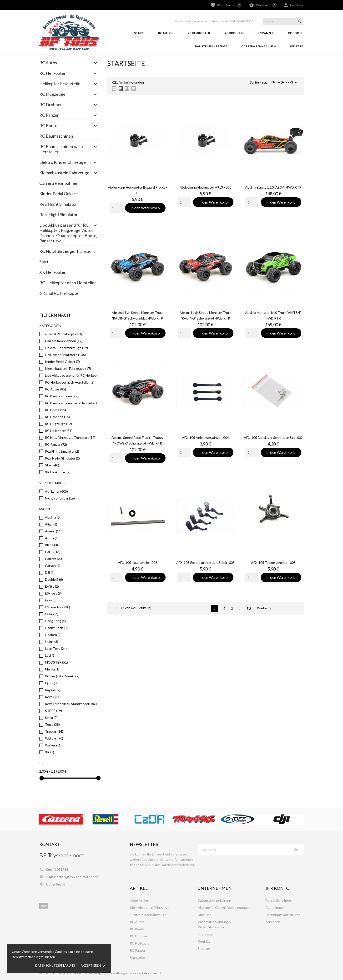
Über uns (204, 915)
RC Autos (166, 33)
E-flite (52, 586)
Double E (54, 579)
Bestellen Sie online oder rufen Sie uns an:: (202, 21)
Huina (52, 642)
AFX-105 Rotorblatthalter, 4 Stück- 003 (205, 562)
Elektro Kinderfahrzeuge (63, 162)
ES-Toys (53, 593)
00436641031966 (242, 21)
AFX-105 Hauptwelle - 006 (138, 562)
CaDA (53, 552)
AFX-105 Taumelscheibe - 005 (273, 562)
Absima (53, 517)
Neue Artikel (139, 900)
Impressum (206, 934)
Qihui (51, 683)
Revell (53, 697)
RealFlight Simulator (58, 204)
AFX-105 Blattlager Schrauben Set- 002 (273, 437)
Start (139, 33)
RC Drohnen (234, 33)
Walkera (53, 745)
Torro (52, 724)
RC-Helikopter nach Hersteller (68, 283)
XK (50, 752)
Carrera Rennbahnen (258, 46)
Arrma (52, 538)
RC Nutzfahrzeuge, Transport (67, 251)
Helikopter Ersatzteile (60, 84)
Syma (51, 717)
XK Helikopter (53, 272)
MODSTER (56, 662)
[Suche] (283, 21)
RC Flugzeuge (52, 94)
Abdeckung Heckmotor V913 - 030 (205, 187)
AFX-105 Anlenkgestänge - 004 (205, 437)
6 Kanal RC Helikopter (60, 293)
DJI (50, 572)
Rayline (53, 690)
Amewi (54, 531)
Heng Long (55, 621)
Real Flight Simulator (58, 215)
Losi (50, 655)
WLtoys (54, 738)
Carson (53, 566)
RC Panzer (266, 33)
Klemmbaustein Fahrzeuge (64, 173)
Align (51, 524)
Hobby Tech (56, 628)
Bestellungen (276, 907)
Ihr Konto (277, 888)
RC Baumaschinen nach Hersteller (61, 149)
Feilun (52, 614)
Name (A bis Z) (285, 82)
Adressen (273, 922)
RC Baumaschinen (56, 136)
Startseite (137, 957)
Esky (51, 600)
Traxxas (54, 731)
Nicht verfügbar (60, 498)
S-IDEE (53, 711)
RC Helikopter (199, 33)
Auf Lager (56, 491)
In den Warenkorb (145, 208)
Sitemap (204, 948)
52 (249, 608)
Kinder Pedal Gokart (58, 194)
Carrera (54, 559)
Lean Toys (56, 648)
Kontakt (204, 941)
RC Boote (295, 33)
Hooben (53, 635)
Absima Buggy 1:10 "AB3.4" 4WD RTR (273, 187)
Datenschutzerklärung (55, 965)
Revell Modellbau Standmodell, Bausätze (73, 704)
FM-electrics (58, 607)
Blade (51, 545)
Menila (52, 669)
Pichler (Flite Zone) (62, 676)
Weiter (265, 609)
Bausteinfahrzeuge (211, 46)
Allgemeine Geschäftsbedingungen (224, 907)
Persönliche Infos (279, 900)
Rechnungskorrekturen (283, 915)
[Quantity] (116, 208)
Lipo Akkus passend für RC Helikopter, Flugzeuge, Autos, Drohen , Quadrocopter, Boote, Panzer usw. (68, 233)
